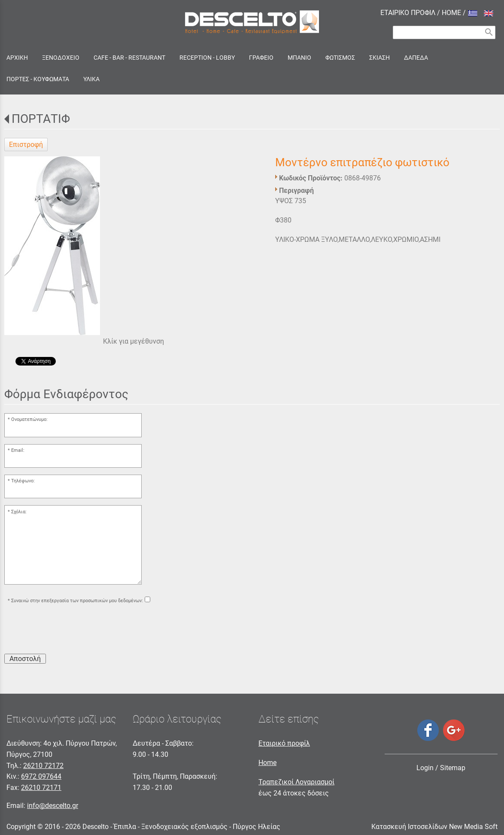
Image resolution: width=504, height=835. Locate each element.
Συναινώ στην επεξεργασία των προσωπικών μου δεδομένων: (77, 601)
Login (425, 768)
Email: (18, 450)
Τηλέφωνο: (23, 481)
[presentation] (70, 630)
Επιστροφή (26, 145)
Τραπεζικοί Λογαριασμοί (296, 782)
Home (267, 763)
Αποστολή (25, 659)
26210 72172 (43, 766)
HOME (451, 13)
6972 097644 (41, 776)
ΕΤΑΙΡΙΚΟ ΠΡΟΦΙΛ (408, 13)
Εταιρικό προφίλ (284, 743)
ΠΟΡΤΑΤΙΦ (41, 119)
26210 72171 (41, 788)
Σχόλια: (19, 512)
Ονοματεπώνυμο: (29, 419)
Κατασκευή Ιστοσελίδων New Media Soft (434, 827)
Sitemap (453, 768)
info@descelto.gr (53, 806)
